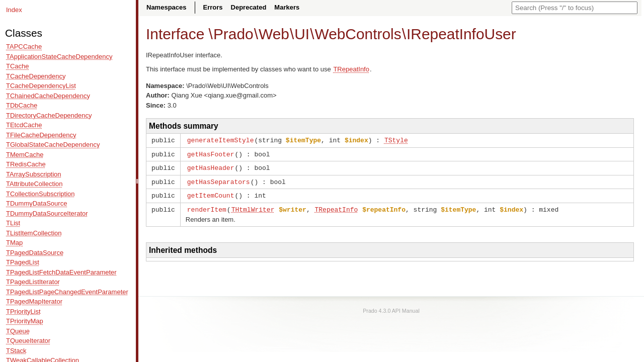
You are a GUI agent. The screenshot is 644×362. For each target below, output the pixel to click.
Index (14, 10)
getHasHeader (211, 166)
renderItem (207, 207)
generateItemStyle (221, 140)
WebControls (358, 34)
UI (302, 34)
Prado (233, 34)
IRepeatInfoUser (461, 34)
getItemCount (211, 193)
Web (274, 34)
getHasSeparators (219, 180)
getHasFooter (211, 153)
